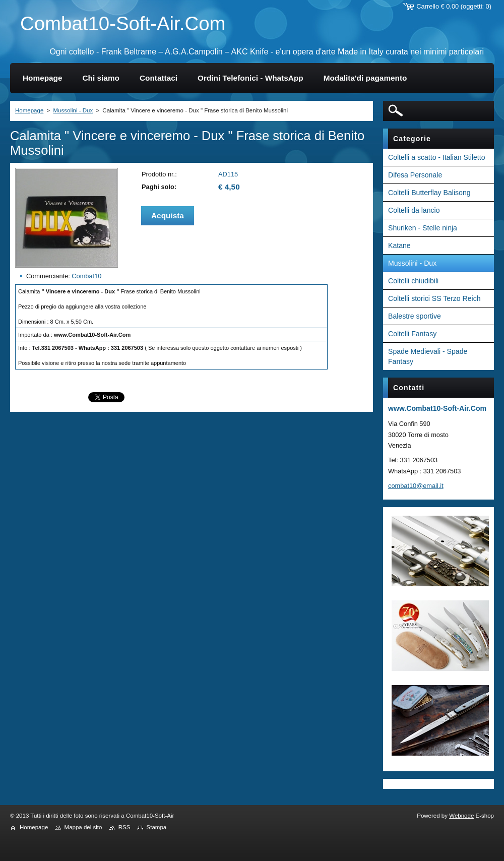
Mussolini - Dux (73, 110)
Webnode (461, 816)
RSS (124, 827)
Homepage (29, 110)
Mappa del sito (83, 827)
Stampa (157, 827)
